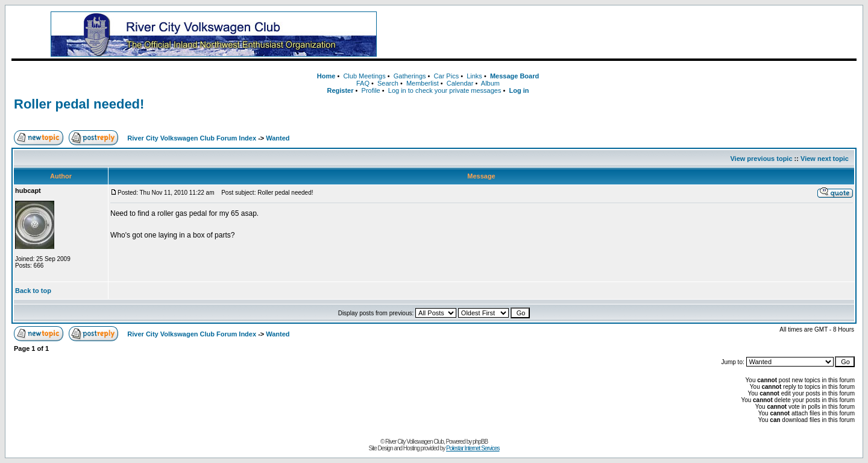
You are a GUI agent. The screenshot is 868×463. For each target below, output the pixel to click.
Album (490, 83)
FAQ (363, 83)
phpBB (480, 442)
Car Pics (447, 76)
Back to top (33, 291)
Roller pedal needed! (79, 104)
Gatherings (410, 76)
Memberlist (423, 83)
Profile (371, 90)
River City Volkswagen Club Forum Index (192, 138)
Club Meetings (364, 76)
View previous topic (761, 159)
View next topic (825, 159)
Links (474, 76)
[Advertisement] (636, 34)
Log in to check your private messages (445, 90)
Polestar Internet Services (473, 448)
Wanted (278, 138)
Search (388, 83)
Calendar (460, 83)
